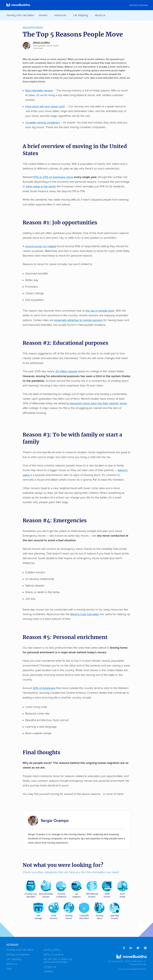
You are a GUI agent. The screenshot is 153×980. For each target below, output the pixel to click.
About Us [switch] (100, 15)
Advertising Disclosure (139, 5)
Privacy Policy (52, 950)
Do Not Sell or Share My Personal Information (58, 961)
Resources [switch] (60, 15)
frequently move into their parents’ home (98, 403)
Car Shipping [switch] (81, 15)
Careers (48, 971)
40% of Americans (44, 688)
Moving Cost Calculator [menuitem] (20, 15)
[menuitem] (124, 948)
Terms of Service (54, 955)
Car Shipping (14, 959)
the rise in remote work (100, 311)
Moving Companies (18, 955)
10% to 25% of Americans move (53, 177)
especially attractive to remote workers (79, 320)
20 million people (66, 371)
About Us (12, 964)
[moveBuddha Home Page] (18, 5)
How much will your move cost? (45, 107)
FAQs (9, 969)
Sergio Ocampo (41, 43)
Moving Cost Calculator (85, 614)
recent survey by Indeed (41, 246)
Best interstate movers (39, 91)
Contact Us (50, 967)
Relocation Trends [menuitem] (33, 27)
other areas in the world (41, 187)
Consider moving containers (42, 123)
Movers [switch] (43, 15)
